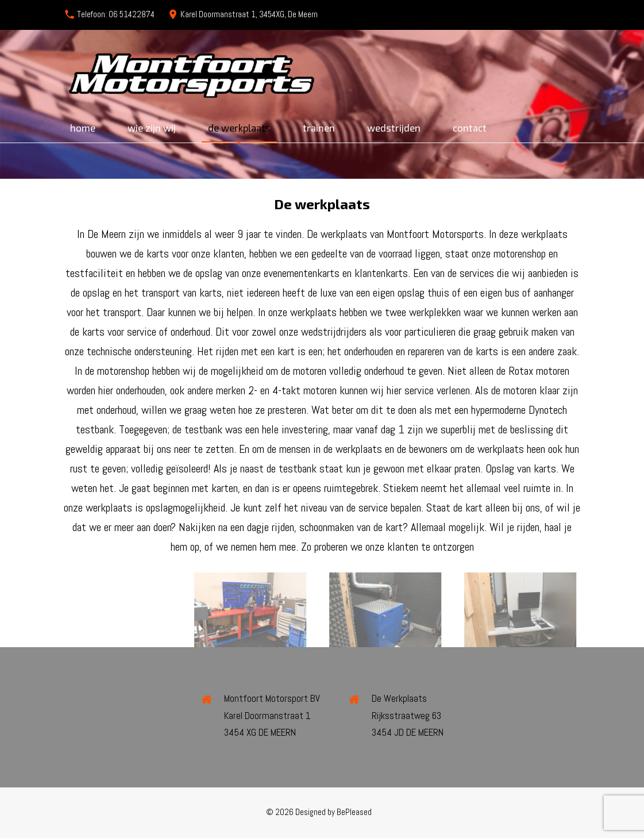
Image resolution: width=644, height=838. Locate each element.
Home (83, 128)
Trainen (319, 128)
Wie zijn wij (152, 128)
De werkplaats (239, 128)
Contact (470, 128)
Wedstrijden (394, 128)
